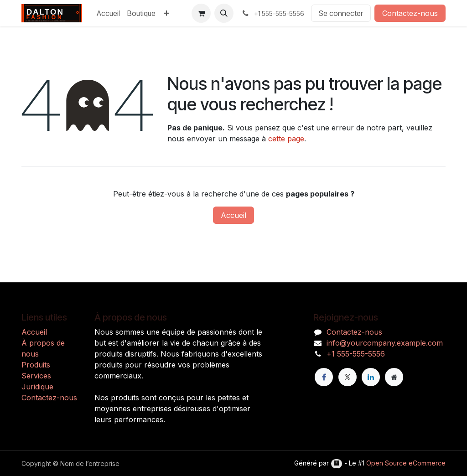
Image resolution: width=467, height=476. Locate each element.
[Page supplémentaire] (394, 377)
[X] (348, 377)
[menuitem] (108, 13)
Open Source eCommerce (406, 463)
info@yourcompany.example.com (385, 343)
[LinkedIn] (371, 377)
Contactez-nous (410, 13)
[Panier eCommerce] (201, 13)
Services (36, 376)
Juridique (37, 387)
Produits (36, 365)
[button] (224, 13)
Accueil (233, 215)
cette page (286, 139)
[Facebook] (324, 377)
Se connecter (341, 13)
